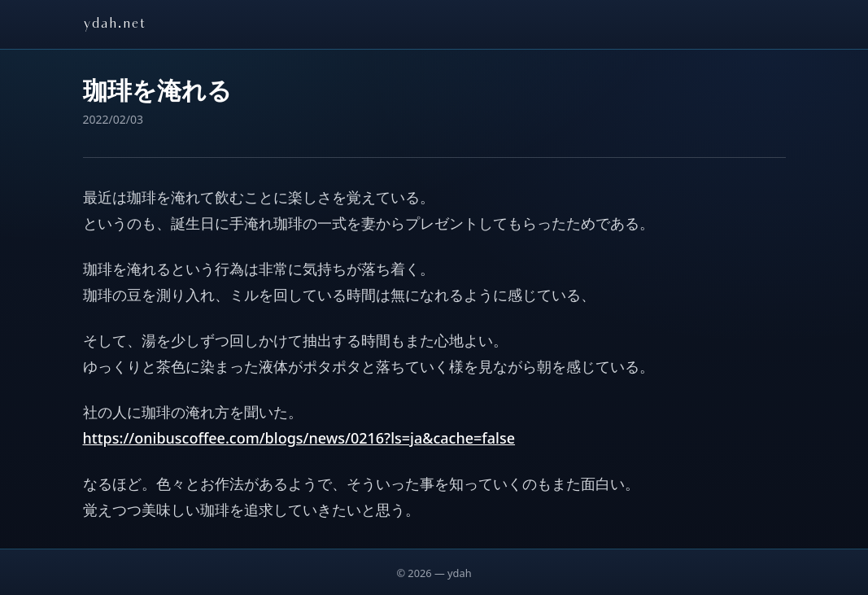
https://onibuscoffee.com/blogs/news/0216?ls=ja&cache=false (299, 438)
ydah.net (114, 24)
